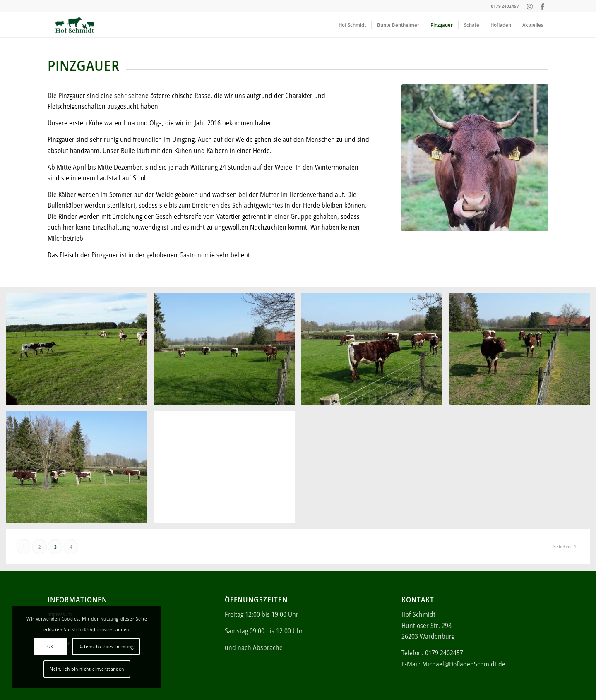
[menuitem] (352, 25)
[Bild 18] (227, 352)
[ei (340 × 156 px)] (75, 25)
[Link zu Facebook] (542, 6)
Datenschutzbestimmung (106, 646)
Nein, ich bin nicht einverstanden (87, 669)
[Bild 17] (80, 352)
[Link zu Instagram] (530, 6)
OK (50, 646)
